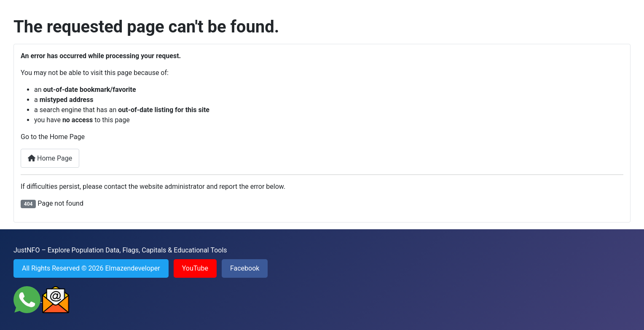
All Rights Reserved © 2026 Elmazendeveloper (91, 268)
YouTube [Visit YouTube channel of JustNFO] (195, 268)
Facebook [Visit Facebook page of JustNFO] (245, 268)
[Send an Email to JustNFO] (56, 299)
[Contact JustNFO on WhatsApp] (28, 299)
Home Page (50, 158)
